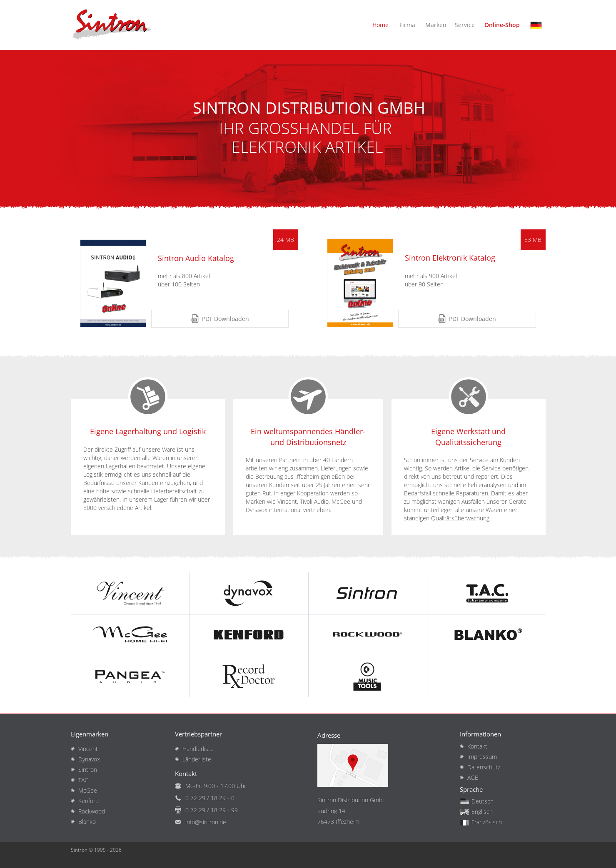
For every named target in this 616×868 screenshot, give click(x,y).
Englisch (482, 812)
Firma (407, 25)
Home (380, 25)
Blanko (87, 822)
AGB (473, 777)
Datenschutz (484, 767)
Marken (436, 25)
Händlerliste (198, 749)
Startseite (112, 25)
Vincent (88, 749)
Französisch (487, 822)
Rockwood (92, 811)
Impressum (482, 757)
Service (465, 25)
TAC (83, 780)
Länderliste (197, 759)
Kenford (89, 801)
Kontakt (477, 746)
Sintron (88, 770)
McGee (88, 790)
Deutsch (538, 28)
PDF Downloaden (226, 319)
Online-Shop (502, 25)
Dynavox (89, 759)
